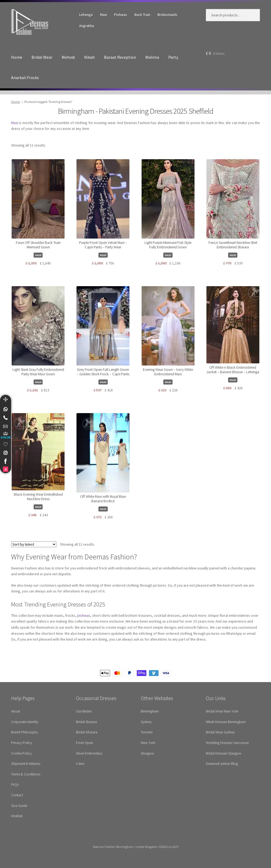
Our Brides (84, 711)
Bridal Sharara (86, 722)
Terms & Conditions (26, 774)
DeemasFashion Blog (222, 764)
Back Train (142, 15)
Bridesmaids (167, 15)
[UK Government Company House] (6, 435)
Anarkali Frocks (25, 77)
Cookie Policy (21, 753)
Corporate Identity (25, 722)
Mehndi (68, 57)
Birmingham (150, 711)
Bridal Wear (42, 57)
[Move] (6, 399)
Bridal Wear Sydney (220, 732)
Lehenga (86, 15)
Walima (152, 57)
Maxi (103, 15)
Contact (17, 795)
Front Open (85, 743)
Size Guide (19, 806)
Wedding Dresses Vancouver (227, 743)
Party (173, 57)
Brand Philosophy (24, 732)
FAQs (15, 784)
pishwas (84, 615)
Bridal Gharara (87, 732)
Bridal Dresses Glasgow (224, 753)
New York (148, 743)
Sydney (146, 722)
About (16, 711)
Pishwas (121, 15)
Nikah (89, 57)
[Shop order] (34, 544)
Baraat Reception (120, 57)
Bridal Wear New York (222, 711)
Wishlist (17, 816)
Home (17, 57)
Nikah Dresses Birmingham (226, 722)
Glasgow (147, 753)
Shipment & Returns (26, 764)
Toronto (147, 732)
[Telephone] (6, 418)
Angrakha (87, 26)
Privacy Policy (22, 743)
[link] (6, 409)
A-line (80, 764)
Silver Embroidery (89, 753)
